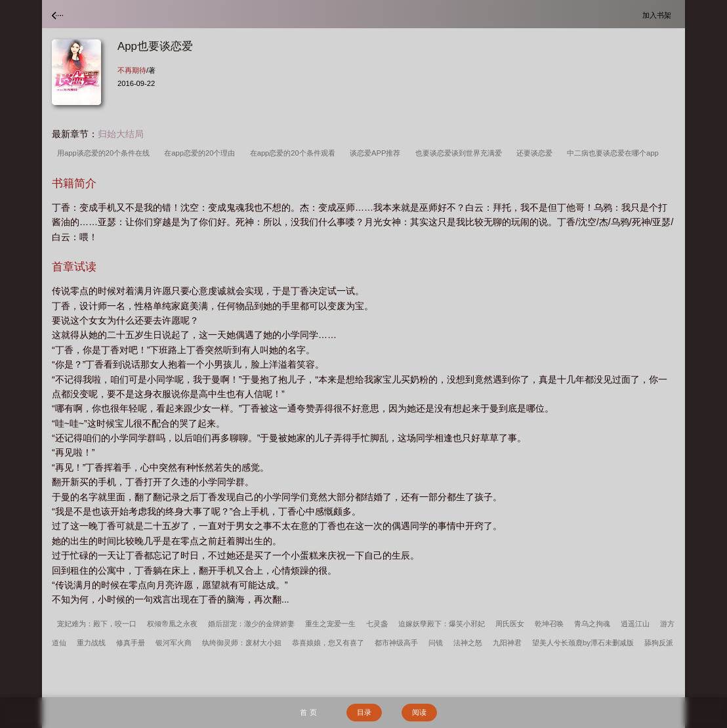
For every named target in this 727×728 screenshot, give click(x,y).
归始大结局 (121, 134)
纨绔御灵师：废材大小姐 (242, 643)
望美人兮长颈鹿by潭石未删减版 (583, 643)
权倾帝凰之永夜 (172, 624)
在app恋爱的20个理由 (201, 153)
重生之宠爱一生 (330, 624)
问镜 (436, 643)
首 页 (308, 712)
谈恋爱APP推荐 (377, 153)
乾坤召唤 (549, 624)
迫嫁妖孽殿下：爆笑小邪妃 (442, 624)
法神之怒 (468, 643)
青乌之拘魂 (592, 624)
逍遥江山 (635, 624)
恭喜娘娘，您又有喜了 (328, 643)
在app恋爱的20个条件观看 (295, 153)
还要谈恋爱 (536, 153)
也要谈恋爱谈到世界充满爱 (461, 153)
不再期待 (132, 70)
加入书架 (659, 15)
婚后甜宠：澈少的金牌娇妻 (251, 624)
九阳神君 (507, 643)
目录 (364, 712)
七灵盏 (377, 624)
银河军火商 (174, 643)
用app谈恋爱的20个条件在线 (105, 153)
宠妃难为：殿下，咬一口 (97, 624)
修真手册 (131, 643)
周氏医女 (510, 624)
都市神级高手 (396, 643)
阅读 (419, 712)
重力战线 (91, 643)
